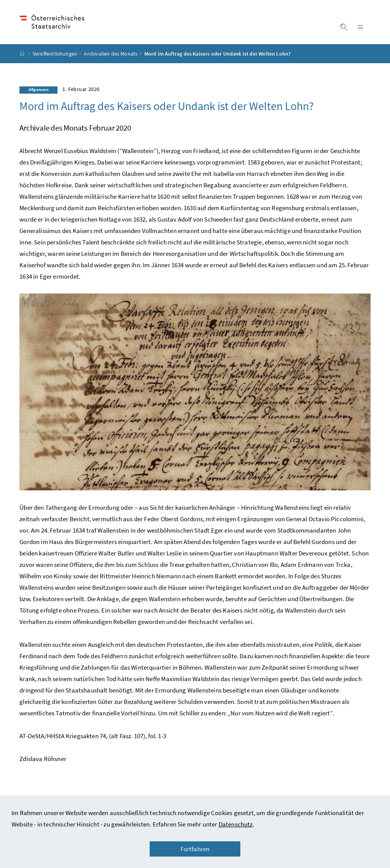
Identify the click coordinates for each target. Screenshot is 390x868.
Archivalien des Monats (111, 54)
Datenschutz (236, 824)
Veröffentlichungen (55, 54)
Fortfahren (195, 849)
